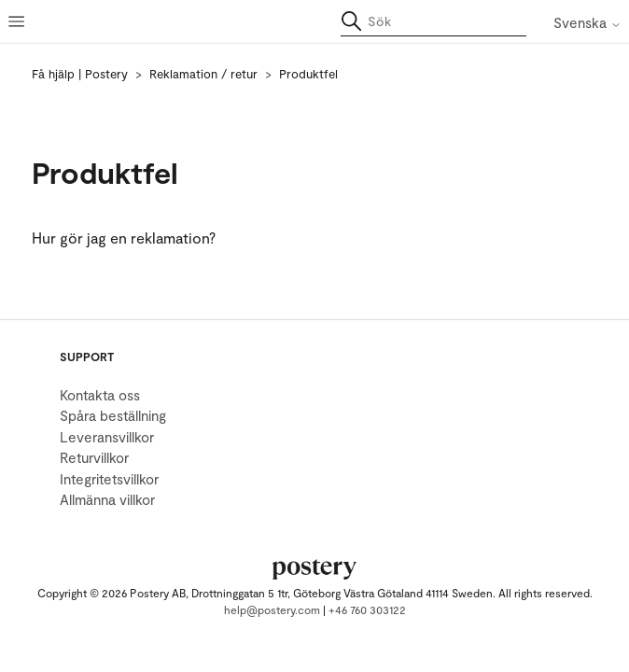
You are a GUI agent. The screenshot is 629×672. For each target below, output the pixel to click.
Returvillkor (94, 457)
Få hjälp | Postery (80, 74)
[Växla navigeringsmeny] (19, 21)
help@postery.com (272, 609)
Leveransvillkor (107, 437)
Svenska (587, 23)
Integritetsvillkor (109, 479)
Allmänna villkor (107, 499)
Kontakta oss (100, 395)
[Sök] (433, 21)
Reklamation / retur (203, 74)
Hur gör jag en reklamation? (124, 238)
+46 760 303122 (367, 609)
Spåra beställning (113, 415)
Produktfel (308, 74)
